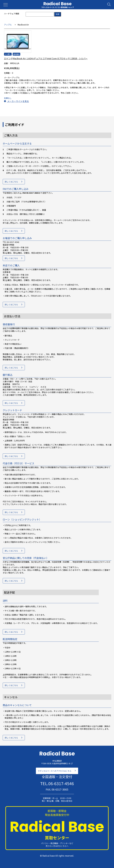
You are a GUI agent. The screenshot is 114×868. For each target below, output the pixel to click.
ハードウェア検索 (12, 14)
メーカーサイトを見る (16, 101)
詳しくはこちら (11, 182)
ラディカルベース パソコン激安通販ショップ (58, 7)
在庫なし (8, 98)
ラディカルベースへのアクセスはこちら (55, 771)
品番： (7, 63)
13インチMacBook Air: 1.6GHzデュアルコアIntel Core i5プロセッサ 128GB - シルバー (46, 58)
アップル (8, 25)
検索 (58, 14)
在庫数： (8, 73)
